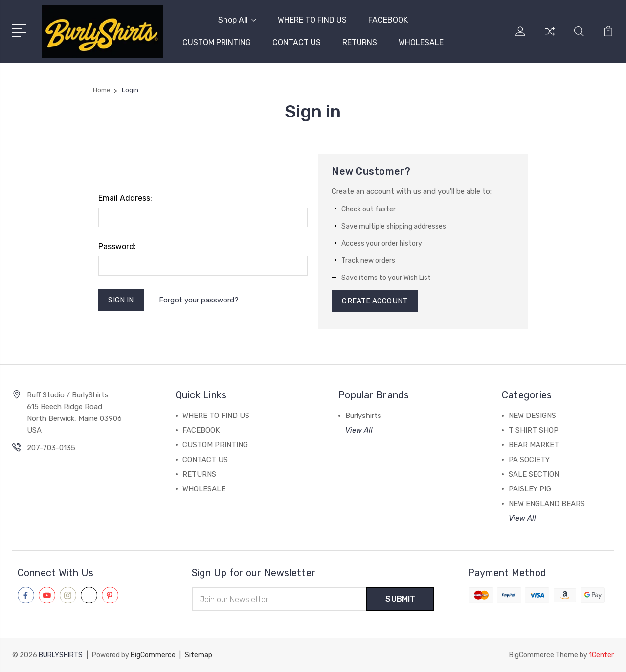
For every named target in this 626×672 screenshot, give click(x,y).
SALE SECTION (534, 474)
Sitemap (199, 655)
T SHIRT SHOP (534, 430)
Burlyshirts (363, 416)
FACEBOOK (388, 20)
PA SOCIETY (529, 460)
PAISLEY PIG (530, 489)
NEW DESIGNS (532, 416)
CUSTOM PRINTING (217, 42)
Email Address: (125, 198)
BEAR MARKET (534, 445)
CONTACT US (297, 42)
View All (359, 430)
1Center (601, 655)
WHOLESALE (421, 42)
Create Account (374, 301)
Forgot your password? (199, 300)
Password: (117, 246)
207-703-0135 (51, 448)
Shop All (237, 20)
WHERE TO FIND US (312, 20)
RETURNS (360, 42)
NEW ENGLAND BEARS (547, 504)
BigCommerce (153, 655)
